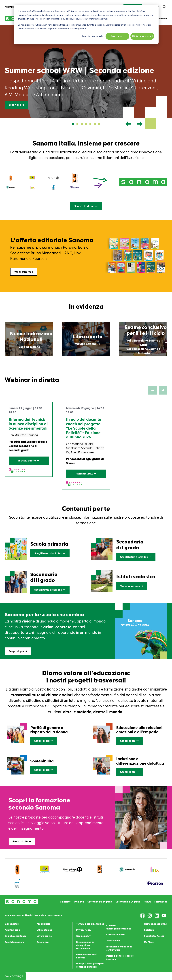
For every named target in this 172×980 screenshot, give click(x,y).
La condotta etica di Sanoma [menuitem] (87, 956)
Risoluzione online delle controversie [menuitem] (119, 948)
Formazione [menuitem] (161, 902)
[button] (73, 124)
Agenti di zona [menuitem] (12, 7)
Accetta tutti (117, 36)
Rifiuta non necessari (142, 36)
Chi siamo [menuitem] (65, 902)
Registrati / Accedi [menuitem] (154, 936)
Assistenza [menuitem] (43, 942)
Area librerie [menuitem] (43, 924)
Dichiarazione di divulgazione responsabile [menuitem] (85, 945)
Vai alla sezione (132, 586)
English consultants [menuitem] (15, 936)
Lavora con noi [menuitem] (45, 936)
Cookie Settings (13, 976)
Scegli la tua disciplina (50, 553)
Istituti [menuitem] (147, 902)
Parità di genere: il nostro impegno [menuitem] (120, 957)
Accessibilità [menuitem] (113, 941)
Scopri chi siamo (86, 206)
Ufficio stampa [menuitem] (44, 930)
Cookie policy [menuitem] (83, 936)
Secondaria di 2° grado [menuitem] (128, 902)
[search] (164, 7)
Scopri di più (16, 105)
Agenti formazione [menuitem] (15, 942)
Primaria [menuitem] (79, 902)
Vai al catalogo (24, 272)
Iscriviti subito (29, 461)
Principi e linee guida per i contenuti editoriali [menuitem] (90, 965)
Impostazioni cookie (92, 36)
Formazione (161, 19)
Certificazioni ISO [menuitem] (116, 935)
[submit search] (164, 7)
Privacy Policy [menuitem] (84, 930)
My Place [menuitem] (149, 942)
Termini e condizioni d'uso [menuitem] (90, 924)
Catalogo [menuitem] (149, 930)
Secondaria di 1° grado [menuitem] (100, 902)
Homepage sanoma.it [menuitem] (156, 924)
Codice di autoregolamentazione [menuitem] (119, 927)
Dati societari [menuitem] (12, 924)
